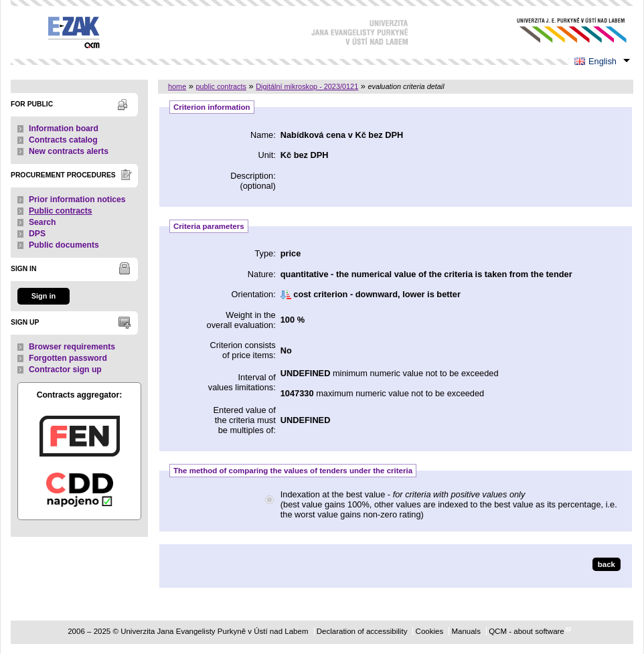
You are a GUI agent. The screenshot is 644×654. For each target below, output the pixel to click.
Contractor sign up (65, 370)
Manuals (466, 631)
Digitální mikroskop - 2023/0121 (307, 86)
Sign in (44, 296)
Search (43, 222)
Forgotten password (68, 358)
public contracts (221, 86)
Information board (64, 129)
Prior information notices (77, 199)
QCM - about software (527, 631)
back (607, 564)
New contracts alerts (69, 151)
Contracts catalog (63, 140)
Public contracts (61, 211)
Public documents (64, 245)
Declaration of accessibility (362, 631)
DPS (37, 234)
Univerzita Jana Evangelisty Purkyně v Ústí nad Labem (561, 30)
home (177, 86)
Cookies (430, 631)
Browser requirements (72, 347)
